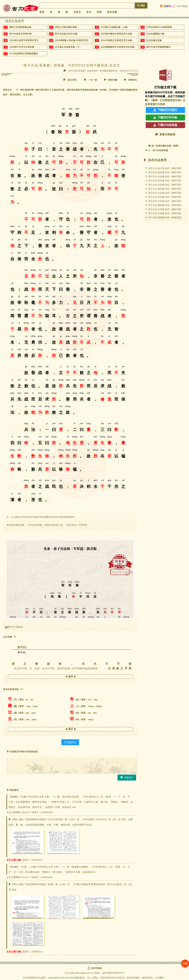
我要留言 (127, 777)
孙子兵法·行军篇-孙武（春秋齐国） (164, 201)
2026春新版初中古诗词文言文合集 (117, 47)
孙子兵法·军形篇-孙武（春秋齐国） (164, 197)
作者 (99, 12)
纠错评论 (130, 80)
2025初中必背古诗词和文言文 (24, 40)
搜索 (141, 5)
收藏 (185, 963)
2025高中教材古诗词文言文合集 (116, 34)
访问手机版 (180, 6)
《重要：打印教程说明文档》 (166, 100)
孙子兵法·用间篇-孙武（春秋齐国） (164, 205)
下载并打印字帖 (165, 118)
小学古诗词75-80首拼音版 (159, 27)
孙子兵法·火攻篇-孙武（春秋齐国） (164, 209)
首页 (42, 12)
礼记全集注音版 (154, 40)
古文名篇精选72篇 (155, 34)
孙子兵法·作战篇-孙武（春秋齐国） (164, 176)
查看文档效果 (165, 134)
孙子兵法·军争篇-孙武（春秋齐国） (164, 181)
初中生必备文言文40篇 (66, 34)
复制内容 (70, 742)
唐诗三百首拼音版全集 (20, 27)
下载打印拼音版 (165, 125)
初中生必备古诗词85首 (20, 34)
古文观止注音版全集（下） (68, 47)
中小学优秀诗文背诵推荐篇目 (24, 54)
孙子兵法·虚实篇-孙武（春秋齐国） (164, 189)
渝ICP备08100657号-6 (113, 973)
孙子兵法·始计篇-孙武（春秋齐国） (164, 168)
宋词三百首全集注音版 (66, 27)
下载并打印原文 (165, 110)
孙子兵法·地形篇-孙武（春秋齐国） (164, 217)
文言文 (77, 12)
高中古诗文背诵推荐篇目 (158, 47)
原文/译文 (70, 80)
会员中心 (166, 6)
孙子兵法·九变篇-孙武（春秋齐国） (164, 193)
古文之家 (69, 973)
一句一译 (90, 80)
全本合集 (112, 12)
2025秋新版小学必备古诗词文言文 (72, 40)
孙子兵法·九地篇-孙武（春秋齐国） (164, 213)
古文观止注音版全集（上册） (115, 27)
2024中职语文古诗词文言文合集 (116, 40)
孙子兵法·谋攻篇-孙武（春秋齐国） (164, 172)
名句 (89, 12)
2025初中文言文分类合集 (22, 47)
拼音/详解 (111, 80)
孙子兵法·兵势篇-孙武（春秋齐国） (164, 185)
